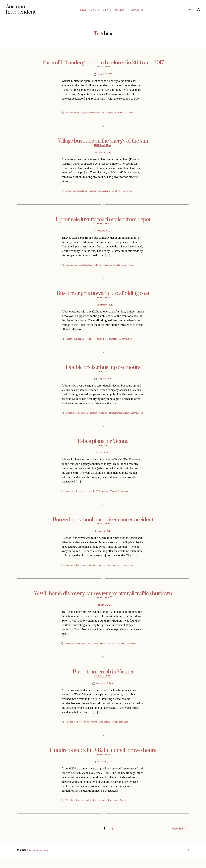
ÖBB (98, 653)
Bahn (68, 811)
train (136, 342)
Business (120, 10)
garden (105, 574)
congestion (98, 417)
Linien (80, 499)
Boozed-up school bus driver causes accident (103, 528)
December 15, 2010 (105, 694)
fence (98, 574)
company (75, 267)
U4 (131, 114)
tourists (119, 732)
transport (108, 499)
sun (129, 193)
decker (108, 417)
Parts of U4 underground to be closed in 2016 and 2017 (103, 63)
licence (116, 417)
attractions (71, 417)
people (94, 499)
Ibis (93, 342)
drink (91, 574)
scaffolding (101, 342)
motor (97, 193)
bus (67, 114)
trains (126, 114)
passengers (105, 811)
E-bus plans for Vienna (103, 448)
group (88, 732)
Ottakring (102, 732)
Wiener (125, 499)
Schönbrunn (98, 114)
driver (79, 811)
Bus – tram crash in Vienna (103, 681)
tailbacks (120, 342)
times (128, 574)
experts (91, 653)
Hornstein (87, 193)
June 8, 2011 (105, 540)
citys (81, 732)
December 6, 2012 (105, 308)
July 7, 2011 (105, 461)
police (116, 267)
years (76, 420)
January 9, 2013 (105, 233)
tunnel (120, 811)
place (89, 114)
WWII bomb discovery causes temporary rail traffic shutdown (103, 602)
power (104, 193)
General (95, 10)
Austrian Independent (40, 860)
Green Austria (135, 10)
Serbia (111, 732)
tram (126, 732)
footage (91, 267)
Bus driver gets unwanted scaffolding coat (103, 296)
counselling (76, 574)
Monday (113, 574)
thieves (138, 267)
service (109, 114)
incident (87, 811)
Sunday (129, 267)
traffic (129, 342)
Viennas (128, 653)
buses (73, 499)
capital (73, 732)
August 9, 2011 (105, 383)
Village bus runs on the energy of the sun (103, 142)
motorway (101, 267)
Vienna (137, 114)
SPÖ (124, 193)
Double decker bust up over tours (103, 370)
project (112, 193)
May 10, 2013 (105, 154)
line (83, 114)
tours (134, 417)
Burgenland (71, 193)
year (132, 499)
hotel (87, 342)
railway (105, 653)
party (87, 499)
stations (118, 114)
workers (137, 653)
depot (83, 267)
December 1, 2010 (105, 773)
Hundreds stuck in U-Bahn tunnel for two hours (103, 760)
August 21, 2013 (105, 75)
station (111, 342)
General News (103, 68)
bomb (68, 653)
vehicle (136, 193)
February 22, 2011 (105, 615)
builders (70, 342)
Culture (107, 10)
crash (85, 574)
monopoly (125, 417)
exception (75, 114)
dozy (81, 342)
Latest (84, 10)
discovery (81, 653)
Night (110, 267)
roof (119, 193)
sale (123, 267)
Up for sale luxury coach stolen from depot (103, 221)
